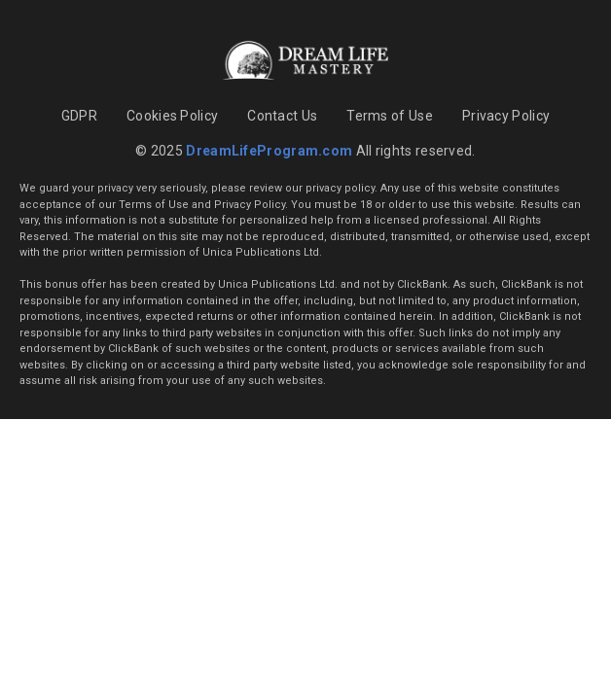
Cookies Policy (172, 116)
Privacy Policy (506, 116)
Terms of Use (390, 116)
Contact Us (282, 116)
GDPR (79, 116)
